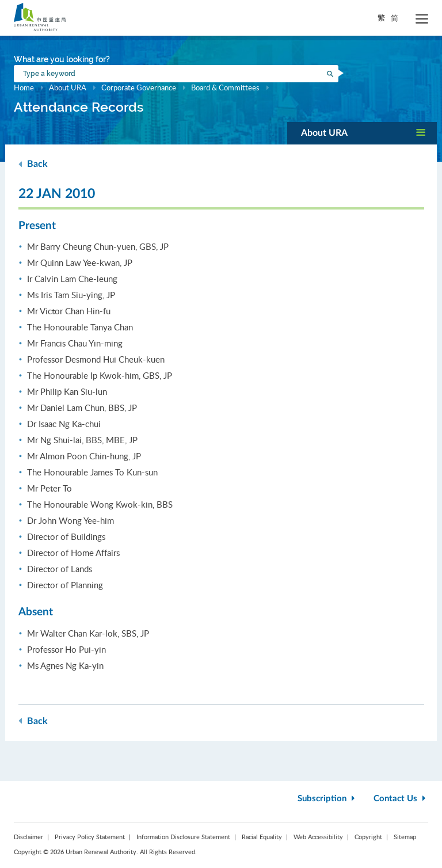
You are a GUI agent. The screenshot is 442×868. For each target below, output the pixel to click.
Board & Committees (225, 87)
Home (24, 87)
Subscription (327, 799)
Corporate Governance (139, 87)
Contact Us (401, 799)
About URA (68, 87)
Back (33, 164)
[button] (362, 133)
